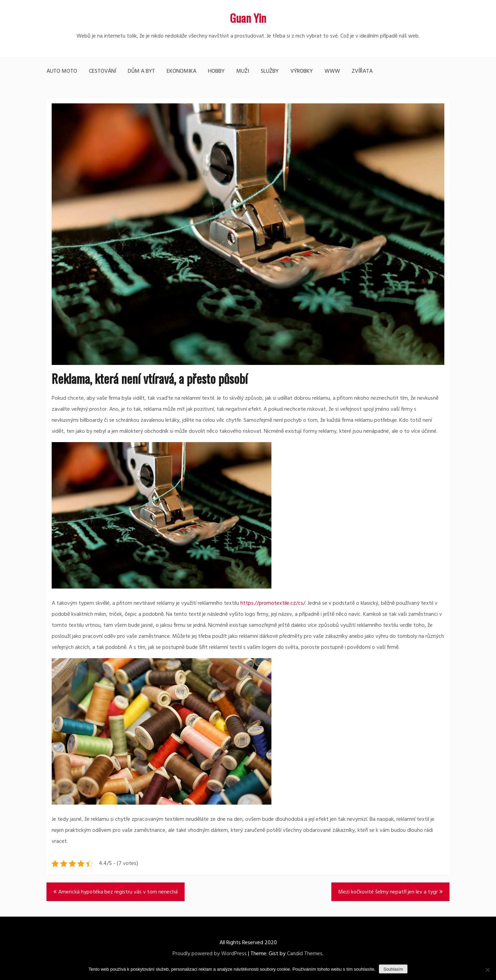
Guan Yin (248, 18)
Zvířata (362, 71)
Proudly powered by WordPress (210, 954)
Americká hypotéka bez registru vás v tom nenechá (118, 892)
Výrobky (302, 71)
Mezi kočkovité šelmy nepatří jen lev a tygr (388, 892)
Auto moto (62, 71)
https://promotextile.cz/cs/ (273, 603)
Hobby (216, 71)
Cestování (102, 71)
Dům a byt (141, 71)
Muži (243, 71)
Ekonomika (182, 71)
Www (332, 71)
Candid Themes (305, 954)
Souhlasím (393, 969)
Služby (270, 71)
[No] (487, 970)
